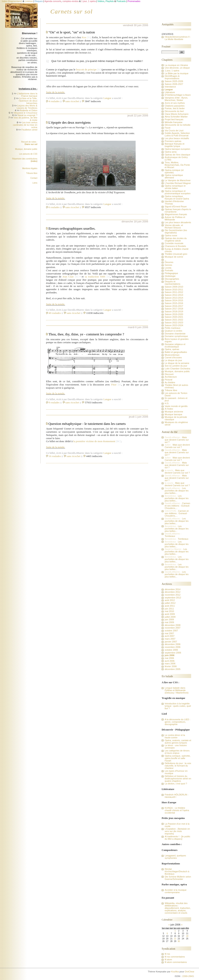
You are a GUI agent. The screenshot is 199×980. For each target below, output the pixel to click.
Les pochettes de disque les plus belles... (176, 491)
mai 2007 (169, 633)
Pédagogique (171, 273)
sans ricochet (72, 101)
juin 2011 (169, 609)
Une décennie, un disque (177, 68)
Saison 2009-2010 (174, 287)
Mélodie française (173, 122)
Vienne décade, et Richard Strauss (174, 226)
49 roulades (55, 313)
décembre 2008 (172, 625)
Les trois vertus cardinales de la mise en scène (25, 125)
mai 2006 (169, 658)
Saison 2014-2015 (174, 300)
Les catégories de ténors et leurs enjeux (177, 752)
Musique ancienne (174, 412)
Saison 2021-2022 (174, 320)
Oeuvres (169, 262)
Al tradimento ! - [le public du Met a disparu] (177, 838)
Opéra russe (171, 235)
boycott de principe (86, 69)
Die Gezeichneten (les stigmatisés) (176, 231)
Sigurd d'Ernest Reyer (176, 206)
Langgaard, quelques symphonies (175, 857)
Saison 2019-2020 (174, 314)
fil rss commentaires (175, 957)
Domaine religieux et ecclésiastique (175, 345)
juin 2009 (169, 619)
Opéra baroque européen (177, 149)
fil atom (168, 959)
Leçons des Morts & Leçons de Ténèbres (27, 107)
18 (187, 936)
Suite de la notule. (56, 92)
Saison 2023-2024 (174, 325)
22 (175, 939)
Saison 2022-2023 (174, 323)
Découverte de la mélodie (177, 125)
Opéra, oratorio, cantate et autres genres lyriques (178, 742)
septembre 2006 (173, 653)
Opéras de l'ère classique (177, 155)
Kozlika (175, 972)
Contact (34, 178)
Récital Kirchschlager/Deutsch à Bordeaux (177, 871)
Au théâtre (170, 382)
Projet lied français (174, 119)
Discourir (169, 374)
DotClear (190, 972)
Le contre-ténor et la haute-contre (175, 736)
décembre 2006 (172, 644)
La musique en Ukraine (176, 65)
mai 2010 (169, 611)
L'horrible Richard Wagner (178, 183)
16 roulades (55, 456)
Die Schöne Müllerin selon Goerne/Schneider (178, 878)
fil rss (167, 954)
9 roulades (54, 402)
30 (179, 941)
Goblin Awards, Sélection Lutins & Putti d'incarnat (177, 134)
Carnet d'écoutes (173, 357)
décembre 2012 (172, 592)
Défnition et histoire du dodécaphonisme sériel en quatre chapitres (178, 779)
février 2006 (171, 666)
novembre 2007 (172, 628)
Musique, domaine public (26, 149)
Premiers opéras (173, 141)
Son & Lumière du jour (176, 366)
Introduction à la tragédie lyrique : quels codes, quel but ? (178, 706)
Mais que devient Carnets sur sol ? (177, 440)
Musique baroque (173, 414)
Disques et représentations (172, 283)
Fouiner (166, 46)
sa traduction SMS (95, 277)
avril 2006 (170, 661)
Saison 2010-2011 (174, 290)
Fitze (114, 385)
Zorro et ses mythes (175, 103)
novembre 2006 (172, 647)
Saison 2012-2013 (174, 295)
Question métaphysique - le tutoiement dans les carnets (87, 424)
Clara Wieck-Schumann (176, 114)
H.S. (167, 403)
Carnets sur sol (71, 11)
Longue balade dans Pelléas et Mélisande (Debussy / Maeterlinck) (176, 690)
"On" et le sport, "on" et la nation (72, 32)
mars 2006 (170, 664)
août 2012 (170, 600)
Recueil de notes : (29, 143)
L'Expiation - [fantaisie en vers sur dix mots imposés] (177, 831)
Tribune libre (32, 173)
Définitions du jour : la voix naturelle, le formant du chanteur (178, 766)
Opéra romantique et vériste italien (175, 187)
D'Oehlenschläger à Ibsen (178, 95)
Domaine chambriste (175, 334)
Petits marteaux (172, 328)
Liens (35, 183)
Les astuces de (28, 154)
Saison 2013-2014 (174, 298)
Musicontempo (172, 355)
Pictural (168, 380)
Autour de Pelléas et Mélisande (175, 218)
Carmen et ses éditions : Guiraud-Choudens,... (177, 506)
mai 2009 (169, 622)
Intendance (170, 87)
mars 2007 (170, 639)
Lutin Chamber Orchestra (177, 369)
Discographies (172, 279)
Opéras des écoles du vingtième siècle (176, 239)
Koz (84, 37)
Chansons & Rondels (175, 246)
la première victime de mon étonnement (94, 441)
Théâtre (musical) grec (176, 254)
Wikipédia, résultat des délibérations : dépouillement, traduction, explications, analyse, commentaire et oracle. (178, 908)
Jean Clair (68, 277)
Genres (168, 265)
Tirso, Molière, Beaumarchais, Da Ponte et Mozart (177, 165)
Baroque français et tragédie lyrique (174, 145)
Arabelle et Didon (29, 110)
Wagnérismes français (176, 214)
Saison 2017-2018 (174, 309)
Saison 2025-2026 (174, 81)
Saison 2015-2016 (174, 303)
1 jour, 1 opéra (172, 71)
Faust (167, 128)
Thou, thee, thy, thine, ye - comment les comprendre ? (86, 334)
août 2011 (170, 606)
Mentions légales (30, 168)
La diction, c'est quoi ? (176, 784)
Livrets (168, 268)
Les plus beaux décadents (178, 222)
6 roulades (54, 207)
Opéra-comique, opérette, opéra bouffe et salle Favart (177, 758)
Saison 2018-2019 (174, 311)
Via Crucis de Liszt (174, 130)
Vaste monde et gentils (176, 406)
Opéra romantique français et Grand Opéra (177, 197)
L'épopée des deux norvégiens (70, 122)
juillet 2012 (170, 603)
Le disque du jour (173, 360)
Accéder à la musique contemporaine (175, 891)
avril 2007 (170, 636)
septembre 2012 (173, 598)
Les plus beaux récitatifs (177, 138)
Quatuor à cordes (173, 331)
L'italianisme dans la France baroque (27, 95)
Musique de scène (174, 257)
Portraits (169, 270)
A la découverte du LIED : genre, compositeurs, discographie (177, 722)
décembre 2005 (172, 669)
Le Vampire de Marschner (178, 180)
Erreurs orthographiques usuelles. (72, 228)
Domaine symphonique (176, 336)
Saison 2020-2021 (174, 317)
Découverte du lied (174, 111)
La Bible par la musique (176, 73)
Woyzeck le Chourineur (26, 113)
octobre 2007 (171, 631)
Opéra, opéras (172, 349)
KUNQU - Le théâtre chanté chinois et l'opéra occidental (177, 810)
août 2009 (170, 614)
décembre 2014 (172, 589)
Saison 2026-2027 (174, 84)
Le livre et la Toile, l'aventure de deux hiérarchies (28, 101)
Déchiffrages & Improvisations (172, 77)
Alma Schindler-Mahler (176, 117)
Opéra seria (171, 152)
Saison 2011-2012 (174, 292)
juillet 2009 (170, 617)
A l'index (169, 409)
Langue (107, 98)
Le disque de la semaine (177, 363)
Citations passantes (174, 106)
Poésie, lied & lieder (175, 108)
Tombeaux (170, 536)
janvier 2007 (171, 642)
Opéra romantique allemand (174, 176)
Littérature (170, 92)
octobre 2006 (171, 650)
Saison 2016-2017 (174, 306)
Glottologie (170, 276)
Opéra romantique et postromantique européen (177, 192)
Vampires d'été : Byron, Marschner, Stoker (176, 99)
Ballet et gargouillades (176, 352)
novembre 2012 (172, 595)
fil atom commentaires (176, 962)
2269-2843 (188, 976)
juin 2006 (169, 655)
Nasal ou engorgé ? (27, 115)
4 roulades (54, 101)
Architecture (171, 377)
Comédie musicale (174, 243)
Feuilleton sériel (29, 130)
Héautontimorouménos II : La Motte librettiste (178, 38)
